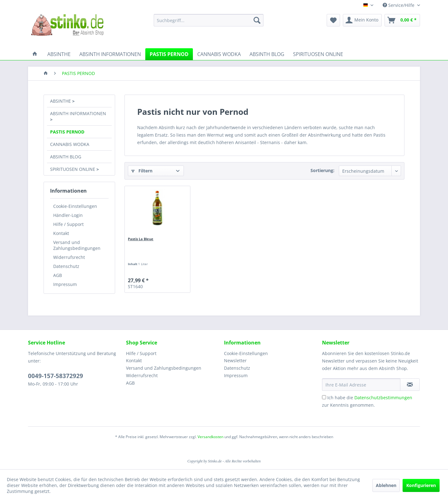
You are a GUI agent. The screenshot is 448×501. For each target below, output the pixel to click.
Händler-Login (68, 215)
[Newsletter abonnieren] (410, 385)
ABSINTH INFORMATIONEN (78, 113)
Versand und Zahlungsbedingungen (77, 245)
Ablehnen (386, 485)
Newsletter (235, 361)
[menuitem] (209, 20)
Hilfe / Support (68, 224)
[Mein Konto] (362, 20)
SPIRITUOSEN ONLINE (73, 169)
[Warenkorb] (402, 20)
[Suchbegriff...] (209, 20)
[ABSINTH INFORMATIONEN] (110, 54)
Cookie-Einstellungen (75, 206)
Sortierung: (322, 170)
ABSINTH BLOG (66, 157)
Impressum (65, 284)
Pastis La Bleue (141, 239)
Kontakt (61, 233)
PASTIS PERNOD (67, 132)
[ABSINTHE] (59, 54)
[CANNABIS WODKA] (219, 54)
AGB (58, 275)
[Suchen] (257, 20)
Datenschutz (66, 266)
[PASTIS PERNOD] (169, 54)
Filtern (142, 171)
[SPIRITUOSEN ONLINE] (318, 54)
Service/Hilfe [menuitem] (399, 5)
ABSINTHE (61, 101)
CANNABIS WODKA (70, 144)
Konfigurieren (421, 485)
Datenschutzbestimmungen (383, 398)
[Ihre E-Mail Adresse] (361, 385)
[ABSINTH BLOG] (267, 54)
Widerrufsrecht (69, 257)
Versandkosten (210, 437)
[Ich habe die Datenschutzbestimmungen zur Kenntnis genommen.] (324, 397)
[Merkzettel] (333, 20)
